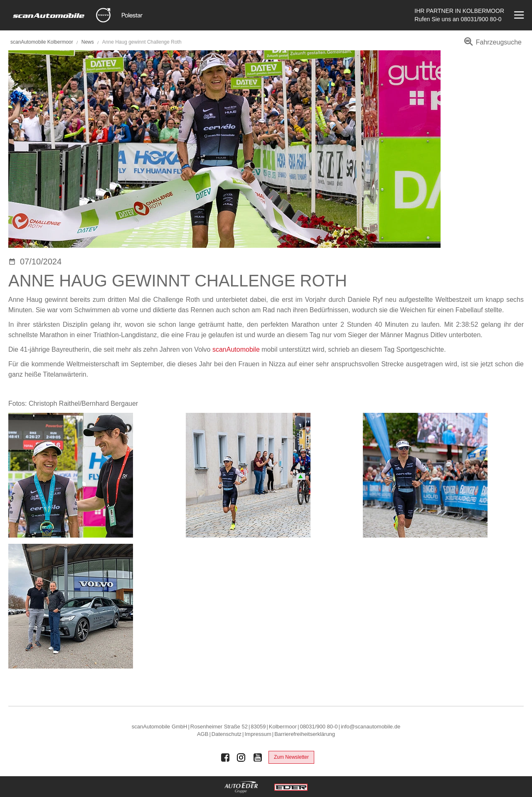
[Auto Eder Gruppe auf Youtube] (258, 758)
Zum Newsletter (291, 757)
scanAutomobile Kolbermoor (42, 42)
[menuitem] (491, 45)
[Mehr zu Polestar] (132, 15)
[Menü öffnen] (518, 15)
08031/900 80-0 (481, 19)
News (88, 42)
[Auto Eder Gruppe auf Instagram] (241, 758)
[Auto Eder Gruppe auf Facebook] (225, 758)
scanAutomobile (236, 349)
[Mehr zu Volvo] (103, 15)
